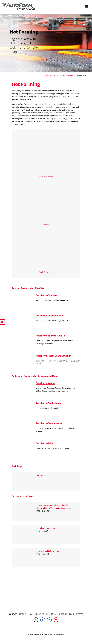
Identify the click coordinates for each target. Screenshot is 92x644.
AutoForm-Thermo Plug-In (50, 336)
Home (49, 75)
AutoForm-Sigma (45, 383)
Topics (57, 75)
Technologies (68, 75)
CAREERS (79, 614)
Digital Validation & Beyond (50, 551)
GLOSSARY (63, 614)
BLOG (72, 614)
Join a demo (46, 224)
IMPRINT (22, 614)
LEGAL (30, 614)
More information (46, 177)
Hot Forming (41, 475)
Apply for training (46, 272)
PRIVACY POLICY (41, 614)
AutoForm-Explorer (47, 295)
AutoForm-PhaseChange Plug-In (54, 356)
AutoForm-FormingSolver (50, 315)
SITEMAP (53, 614)
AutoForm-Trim (44, 443)
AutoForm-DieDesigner (48, 403)
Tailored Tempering (47, 528)
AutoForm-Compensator (49, 423)
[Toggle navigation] (87, 6)
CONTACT (13, 614)
